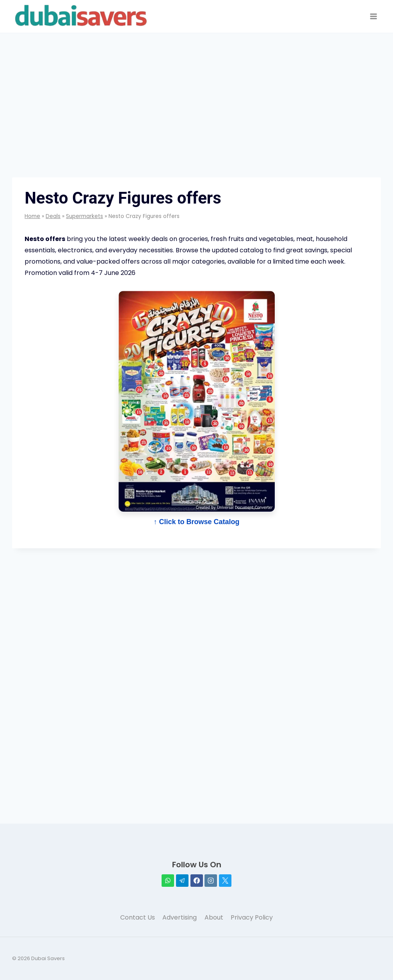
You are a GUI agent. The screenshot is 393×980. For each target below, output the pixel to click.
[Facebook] (197, 881)
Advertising (180, 917)
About (214, 917)
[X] (225, 881)
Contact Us (138, 917)
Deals (53, 216)
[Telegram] (182, 881)
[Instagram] (211, 881)
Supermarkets (84, 216)
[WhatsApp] (168, 881)
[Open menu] (374, 17)
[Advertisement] (196, 88)
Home (32, 216)
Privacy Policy (252, 917)
